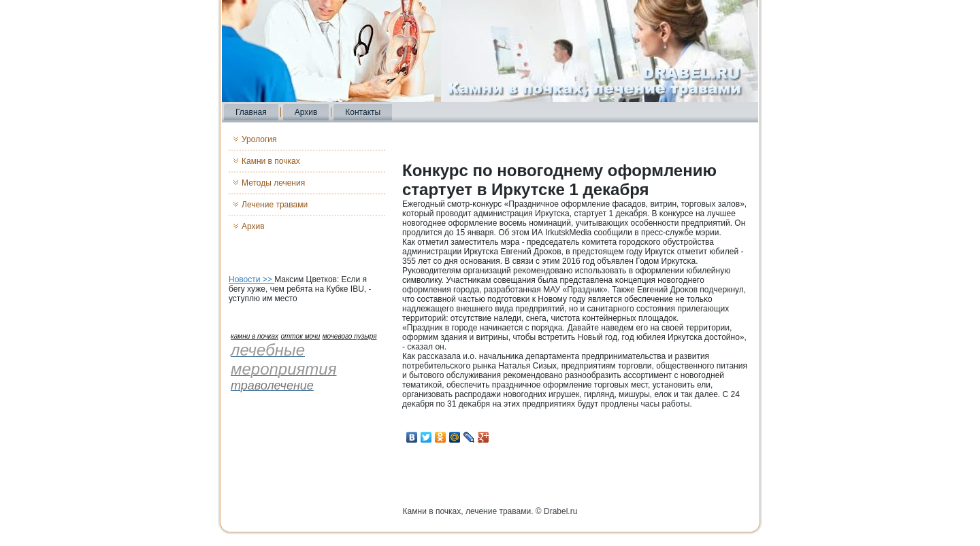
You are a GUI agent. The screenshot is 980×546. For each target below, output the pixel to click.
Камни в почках (271, 161)
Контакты (363, 112)
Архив (306, 112)
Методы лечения (273, 183)
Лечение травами (275, 205)
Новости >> (251, 279)
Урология (259, 139)
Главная (251, 112)
